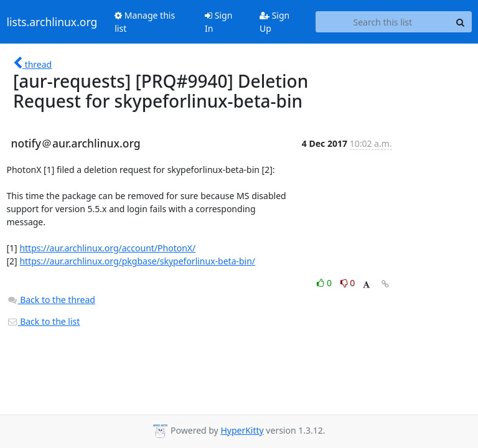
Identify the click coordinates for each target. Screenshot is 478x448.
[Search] (461, 22)
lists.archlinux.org (52, 22)
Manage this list (145, 22)
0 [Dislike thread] (348, 283)
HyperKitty (242, 430)
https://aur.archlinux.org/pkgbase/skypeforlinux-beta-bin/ (137, 261)
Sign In (218, 22)
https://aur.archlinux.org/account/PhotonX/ (107, 248)
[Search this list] (382, 22)
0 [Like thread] (325, 283)
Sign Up (274, 22)
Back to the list (44, 321)
